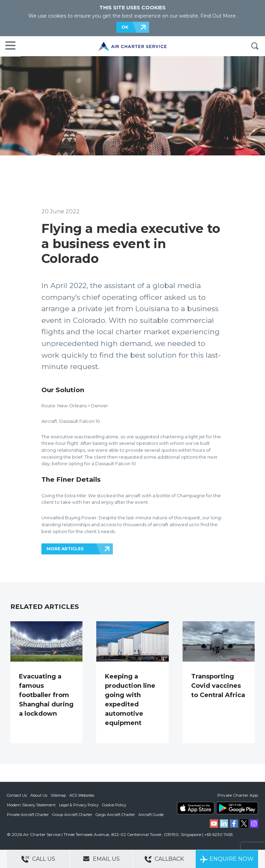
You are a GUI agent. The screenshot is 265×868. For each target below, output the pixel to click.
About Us (39, 795)
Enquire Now (227, 859)
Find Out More (218, 16)
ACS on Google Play (237, 808)
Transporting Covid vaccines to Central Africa (218, 686)
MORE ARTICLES (65, 549)
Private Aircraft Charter (28, 815)
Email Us (101, 859)
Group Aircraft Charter (72, 815)
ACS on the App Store (196, 808)
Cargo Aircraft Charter (115, 815)
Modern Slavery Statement (31, 805)
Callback (164, 859)
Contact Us (17, 795)
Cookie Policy (114, 805)
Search (255, 46)
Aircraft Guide (151, 815)
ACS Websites (82, 795)
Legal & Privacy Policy (79, 805)
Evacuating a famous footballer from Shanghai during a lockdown (46, 695)
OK (125, 27)
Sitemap (58, 795)
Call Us (38, 859)
